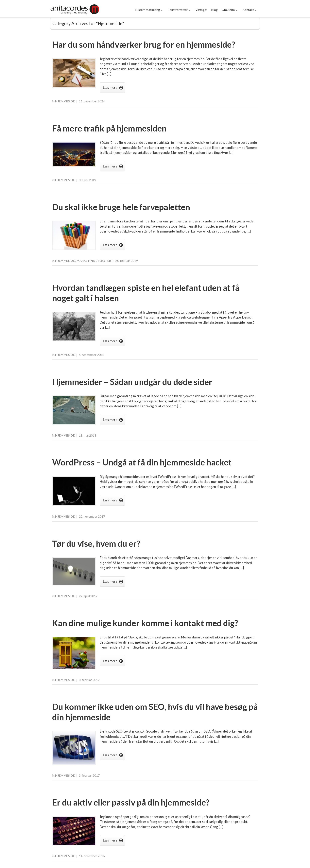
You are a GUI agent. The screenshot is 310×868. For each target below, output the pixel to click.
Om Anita (228, 10)
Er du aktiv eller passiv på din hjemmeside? (131, 802)
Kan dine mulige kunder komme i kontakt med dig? (145, 623)
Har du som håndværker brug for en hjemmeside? (144, 44)
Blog (214, 10)
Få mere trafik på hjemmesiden (109, 128)
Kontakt (248, 10)
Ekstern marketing (147, 10)
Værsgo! (201, 10)
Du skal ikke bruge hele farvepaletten (121, 207)
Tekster (104, 261)
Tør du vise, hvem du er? (96, 544)
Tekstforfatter (178, 10)
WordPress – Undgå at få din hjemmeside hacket (142, 462)
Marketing (86, 261)
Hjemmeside (65, 101)
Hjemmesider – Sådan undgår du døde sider (132, 382)
